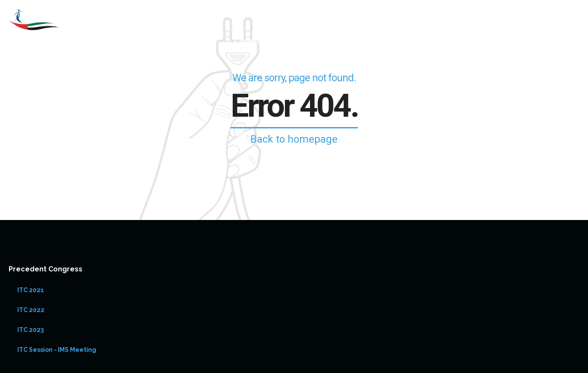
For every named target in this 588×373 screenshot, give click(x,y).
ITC (385, 41)
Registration (446, 41)
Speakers (330, 41)
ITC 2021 (31, 290)
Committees (258, 41)
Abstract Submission (540, 41)
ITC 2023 (30, 330)
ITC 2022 (31, 310)
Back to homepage (294, 139)
